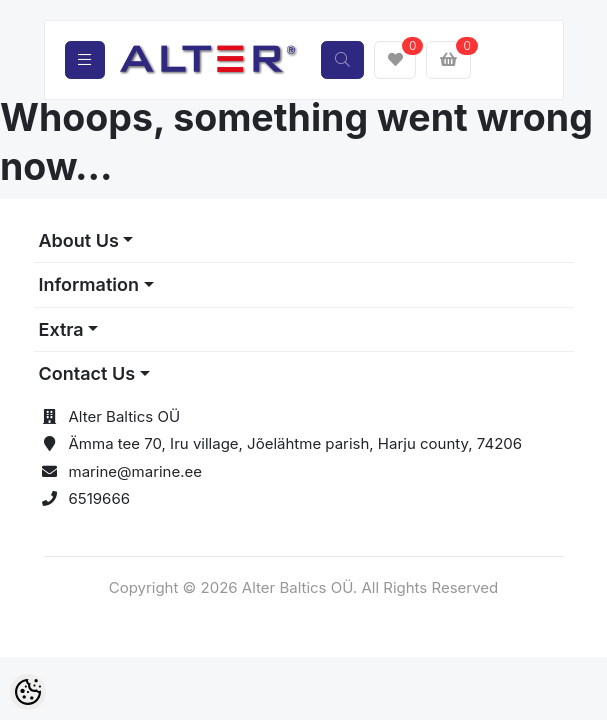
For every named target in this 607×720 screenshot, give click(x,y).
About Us (79, 240)
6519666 (100, 498)
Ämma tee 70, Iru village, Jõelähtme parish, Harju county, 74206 (296, 443)
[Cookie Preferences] (28, 692)
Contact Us (87, 373)
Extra (61, 329)
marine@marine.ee (136, 471)
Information (89, 284)
